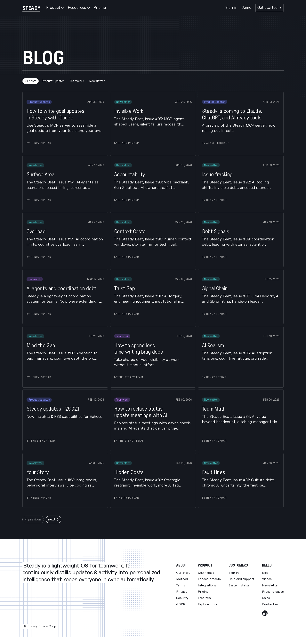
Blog (265, 573)
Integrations (207, 585)
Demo (246, 8)
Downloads (206, 573)
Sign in (231, 8)
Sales (266, 598)
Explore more (208, 604)
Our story (183, 573)
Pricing (100, 8)
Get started (269, 8)
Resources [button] (79, 8)
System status (239, 585)
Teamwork (77, 81)
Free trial (205, 598)
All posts (31, 81)
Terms (181, 585)
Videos (267, 579)
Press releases (273, 592)
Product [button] (55, 8)
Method (182, 579)
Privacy (182, 592)
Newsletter (97, 81)
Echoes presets (209, 579)
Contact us (270, 604)
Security (182, 598)
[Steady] (32, 8)
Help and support (241, 579)
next (53, 519)
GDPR (181, 604)
